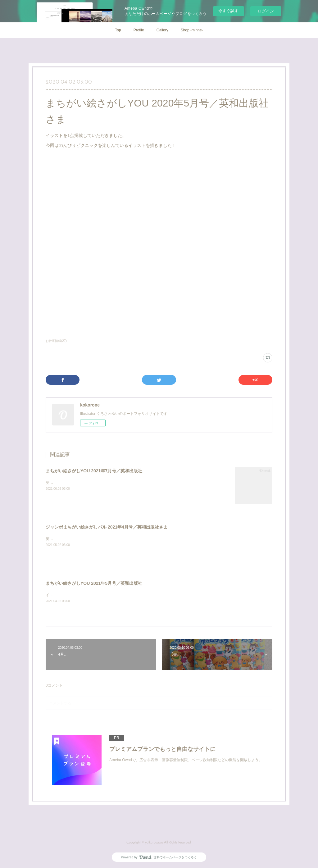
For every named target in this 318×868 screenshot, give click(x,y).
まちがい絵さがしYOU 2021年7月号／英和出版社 (94, 471)
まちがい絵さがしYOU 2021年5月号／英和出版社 (94, 583)
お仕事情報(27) (56, 341)
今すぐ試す (228, 11)
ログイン (266, 11)
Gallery (162, 30)
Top (118, 30)
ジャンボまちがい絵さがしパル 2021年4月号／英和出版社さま (107, 527)
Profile (139, 30)
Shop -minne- (192, 30)
